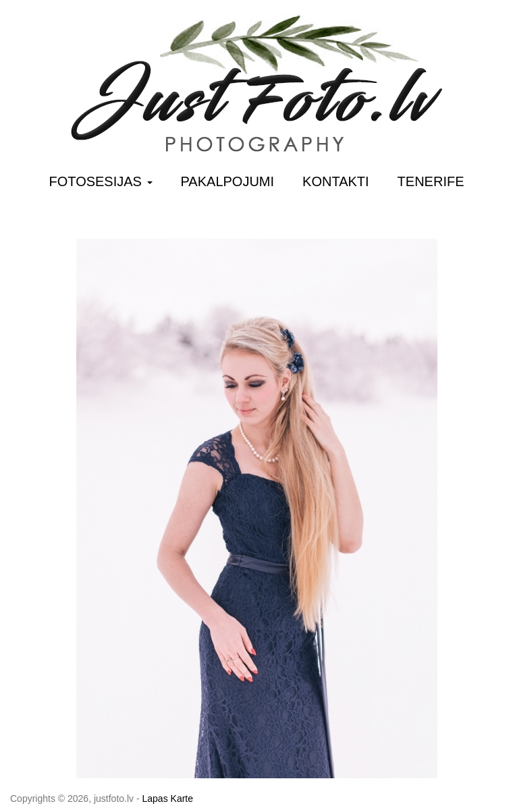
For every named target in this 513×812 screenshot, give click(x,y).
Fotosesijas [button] (101, 181)
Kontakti (336, 181)
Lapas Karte (168, 799)
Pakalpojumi (228, 181)
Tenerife (431, 181)
